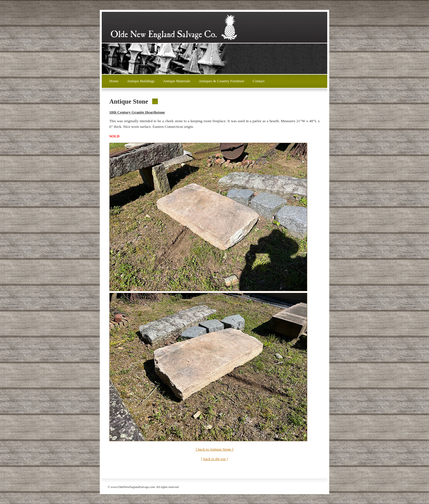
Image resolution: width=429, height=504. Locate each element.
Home (114, 81)
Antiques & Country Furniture (222, 81)
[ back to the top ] (215, 459)
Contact (259, 81)
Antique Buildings (141, 81)
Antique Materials (177, 81)
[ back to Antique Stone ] (215, 449)
